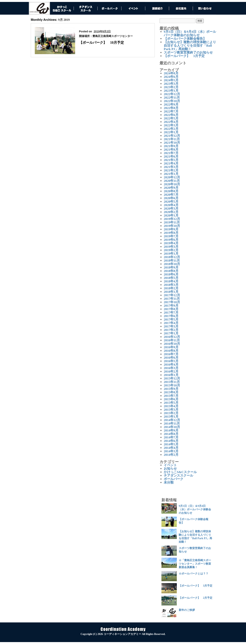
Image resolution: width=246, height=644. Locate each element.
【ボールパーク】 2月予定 (196, 598)
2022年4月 (171, 122)
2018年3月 (171, 285)
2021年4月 (171, 163)
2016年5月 (171, 361)
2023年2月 (171, 87)
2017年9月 (171, 306)
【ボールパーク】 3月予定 (184, 56)
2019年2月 (171, 250)
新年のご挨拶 (187, 610)
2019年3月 (171, 247)
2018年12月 (172, 257)
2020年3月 (171, 209)
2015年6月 (171, 399)
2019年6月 (171, 240)
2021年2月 (171, 170)
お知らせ (170, 469)
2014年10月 (172, 427)
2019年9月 (171, 229)
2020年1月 (171, 215)
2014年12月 (172, 420)
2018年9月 (171, 267)
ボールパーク (174, 479)
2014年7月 (171, 437)
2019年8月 (171, 233)
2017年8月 (171, 309)
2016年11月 (172, 340)
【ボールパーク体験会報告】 (185, 39)
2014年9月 (171, 430)
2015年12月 (172, 378)
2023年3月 (171, 84)
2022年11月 (172, 98)
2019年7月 (171, 236)
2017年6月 (171, 316)
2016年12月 (172, 337)
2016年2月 (171, 372)
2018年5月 (171, 278)
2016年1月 (171, 375)
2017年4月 (171, 323)
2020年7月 (171, 195)
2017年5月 (171, 319)
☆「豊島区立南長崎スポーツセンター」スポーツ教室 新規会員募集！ (195, 564)
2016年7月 (171, 354)
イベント (170, 465)
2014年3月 (171, 451)
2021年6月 (171, 157)
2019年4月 (171, 243)
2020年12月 (172, 177)
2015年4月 (171, 406)
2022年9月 (171, 105)
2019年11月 (172, 222)
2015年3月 (171, 410)
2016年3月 (171, 368)
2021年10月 (172, 143)
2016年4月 (171, 365)
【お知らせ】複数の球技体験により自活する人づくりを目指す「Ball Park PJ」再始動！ (190, 46)
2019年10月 (172, 226)
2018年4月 (171, 281)
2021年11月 (172, 139)
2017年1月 (171, 333)
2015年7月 (171, 396)
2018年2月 (171, 288)
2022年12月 (172, 94)
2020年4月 (171, 205)
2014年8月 (171, 434)
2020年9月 (171, 188)
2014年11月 (172, 424)
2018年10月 (172, 264)
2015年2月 (171, 413)
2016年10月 (172, 344)
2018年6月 (171, 274)
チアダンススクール (178, 476)
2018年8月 (171, 271)
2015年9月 (171, 389)
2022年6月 (171, 115)
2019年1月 (171, 254)
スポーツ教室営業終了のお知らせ (188, 52)
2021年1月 (171, 174)
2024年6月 (171, 77)
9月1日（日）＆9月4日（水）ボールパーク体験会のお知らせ (190, 33)
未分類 (169, 482)
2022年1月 (171, 132)
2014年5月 (171, 444)
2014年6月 (171, 441)
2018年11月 (172, 261)
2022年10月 (172, 101)
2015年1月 (171, 417)
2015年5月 (171, 403)
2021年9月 (171, 146)
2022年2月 (171, 129)
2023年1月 (171, 91)
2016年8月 (171, 351)
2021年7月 (171, 153)
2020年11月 (172, 181)
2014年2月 (171, 455)
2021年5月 (171, 160)
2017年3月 (171, 326)
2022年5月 (171, 118)
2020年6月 (171, 198)
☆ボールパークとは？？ (194, 574)
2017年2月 (171, 330)
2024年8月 (171, 73)
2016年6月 (171, 358)
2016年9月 (171, 347)
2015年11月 (172, 382)
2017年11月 (172, 299)
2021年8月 (171, 150)
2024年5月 (171, 80)
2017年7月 (171, 313)
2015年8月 (171, 392)
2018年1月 (171, 292)
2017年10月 (172, 302)
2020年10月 (172, 184)
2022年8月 (171, 108)
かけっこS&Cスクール (180, 472)
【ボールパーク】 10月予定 (101, 43)
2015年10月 (172, 385)
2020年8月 (171, 191)
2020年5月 (171, 202)
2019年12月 (172, 219)
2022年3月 (171, 125)
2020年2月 (171, 212)
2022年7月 (171, 111)
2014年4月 (171, 448)
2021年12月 (172, 136)
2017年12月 (172, 295)
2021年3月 (171, 167)
